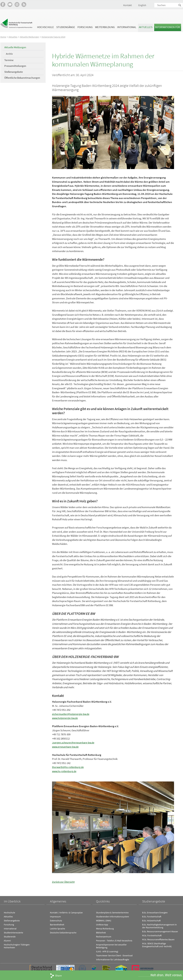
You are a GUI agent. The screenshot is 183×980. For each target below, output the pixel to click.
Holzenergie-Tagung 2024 (54, 37)
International (127, 27)
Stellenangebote (14, 72)
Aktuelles (146, 27)
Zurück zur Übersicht (64, 882)
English (142, 5)
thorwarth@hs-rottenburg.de (68, 767)
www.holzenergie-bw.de (65, 718)
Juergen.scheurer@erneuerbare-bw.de (73, 743)
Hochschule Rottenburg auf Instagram (17, 4)
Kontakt (128, 5)
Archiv (9, 54)
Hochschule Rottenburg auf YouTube (10, 4)
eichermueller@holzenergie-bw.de (71, 714)
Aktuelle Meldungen (30, 37)
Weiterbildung (105, 27)
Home (3, 37)
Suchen (180, 5)
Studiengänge (66, 27)
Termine (9, 60)
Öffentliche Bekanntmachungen (22, 78)
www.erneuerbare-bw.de (66, 747)
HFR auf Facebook (3, 4)
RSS (24, 4)
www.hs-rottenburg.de (65, 771)
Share (58, 976)
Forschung (85, 27)
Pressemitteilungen (15, 66)
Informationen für (168, 27)
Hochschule (45, 27)
